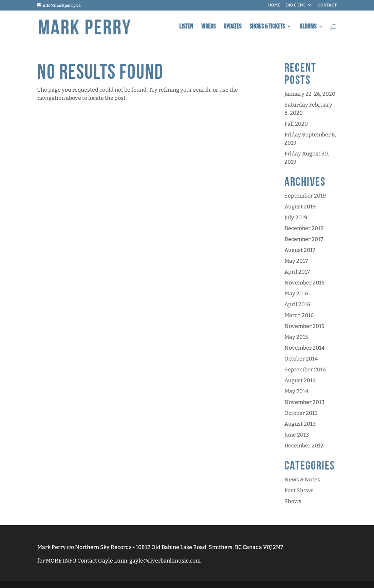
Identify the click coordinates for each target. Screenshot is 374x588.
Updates (232, 27)
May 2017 (296, 261)
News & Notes (302, 480)
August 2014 (300, 380)
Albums (308, 27)
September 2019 (305, 196)
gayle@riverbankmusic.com (165, 561)
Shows (293, 501)
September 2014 (305, 370)
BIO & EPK (296, 5)
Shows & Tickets (267, 27)
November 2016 (304, 283)
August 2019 (300, 207)
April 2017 (297, 272)
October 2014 (301, 359)
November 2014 (304, 348)
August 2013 (300, 424)
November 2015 (304, 326)
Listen (186, 27)
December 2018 (304, 228)
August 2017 (300, 250)
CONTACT (327, 5)
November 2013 (304, 402)
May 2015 (296, 337)
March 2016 (299, 315)
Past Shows (299, 490)
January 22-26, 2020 (310, 94)
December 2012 (304, 446)
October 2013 (301, 413)
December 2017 (304, 239)
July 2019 (296, 217)
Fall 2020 (296, 124)
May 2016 (296, 293)
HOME (274, 5)
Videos (208, 27)
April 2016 (297, 304)
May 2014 (296, 391)
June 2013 (297, 435)
